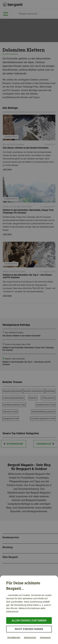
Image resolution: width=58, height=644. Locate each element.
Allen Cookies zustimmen (29, 621)
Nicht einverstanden (29, 629)
